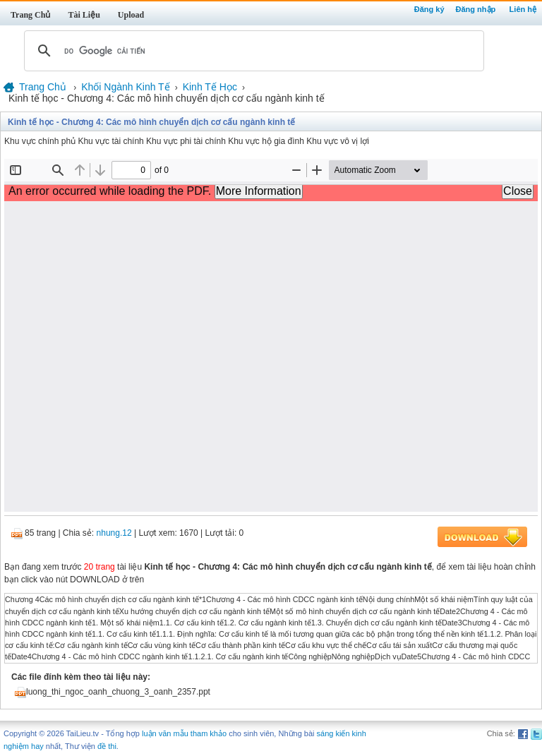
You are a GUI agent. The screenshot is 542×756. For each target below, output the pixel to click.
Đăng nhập (476, 9)
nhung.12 (114, 533)
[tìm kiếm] (252, 51)
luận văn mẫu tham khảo (184, 733)
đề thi (107, 746)
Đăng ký (429, 9)
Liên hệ (523, 9)
